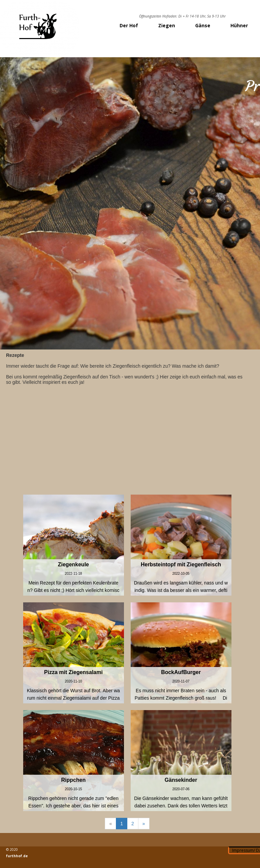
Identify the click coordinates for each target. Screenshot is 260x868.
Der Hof (129, 25)
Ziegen (167, 25)
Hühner (239, 25)
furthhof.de (17, 856)
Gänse (203, 25)
